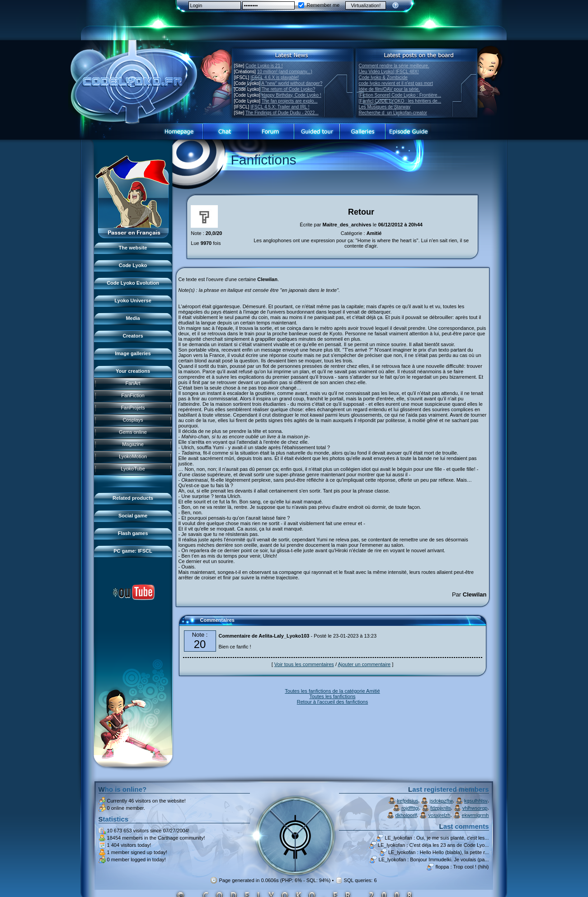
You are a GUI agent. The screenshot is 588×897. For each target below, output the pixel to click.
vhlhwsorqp (475, 808)
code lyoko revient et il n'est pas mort (396, 83)
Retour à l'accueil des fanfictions (332, 702)
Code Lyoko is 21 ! (264, 66)
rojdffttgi (410, 808)
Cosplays (133, 420)
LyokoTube (133, 469)
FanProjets (133, 408)
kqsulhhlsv (476, 801)
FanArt (133, 383)
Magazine (133, 444)
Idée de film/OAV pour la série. (389, 89)
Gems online (133, 432)
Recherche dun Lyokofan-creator (393, 113)
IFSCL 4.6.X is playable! (275, 77)
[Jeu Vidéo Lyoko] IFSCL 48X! (389, 72)
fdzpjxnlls (440, 808)
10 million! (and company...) (285, 72)
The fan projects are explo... (290, 101)
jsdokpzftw (441, 801)
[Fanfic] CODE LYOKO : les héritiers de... (400, 101)
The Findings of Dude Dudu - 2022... (282, 113)
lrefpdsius (407, 801)
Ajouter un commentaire (364, 664)
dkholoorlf (406, 815)
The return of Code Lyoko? (289, 89)
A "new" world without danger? (292, 83)
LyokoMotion (133, 456)
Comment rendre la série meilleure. (394, 66)
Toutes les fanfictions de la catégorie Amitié (332, 691)
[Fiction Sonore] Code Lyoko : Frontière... (400, 95)
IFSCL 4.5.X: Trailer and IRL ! (280, 107)
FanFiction (133, 395)
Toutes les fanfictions (332, 696)
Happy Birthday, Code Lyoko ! (292, 95)
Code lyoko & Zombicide (383, 77)
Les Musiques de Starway (385, 107)
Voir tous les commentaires (304, 664)
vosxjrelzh (440, 815)
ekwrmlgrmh (475, 815)
